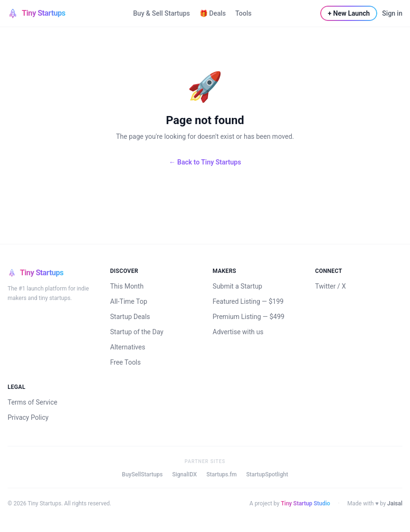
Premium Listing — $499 (249, 317)
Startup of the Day (137, 332)
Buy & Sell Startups (162, 13)
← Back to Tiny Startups (205, 162)
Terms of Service (33, 402)
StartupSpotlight (267, 474)
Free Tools (126, 362)
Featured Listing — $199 (248, 301)
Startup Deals (130, 317)
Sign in (392, 13)
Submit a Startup (238, 286)
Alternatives (128, 347)
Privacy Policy (28, 417)
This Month (127, 286)
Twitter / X (330, 286)
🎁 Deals (213, 13)
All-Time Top (129, 301)
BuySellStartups (143, 474)
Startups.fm (221, 474)
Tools (243, 13)
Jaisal (395, 503)
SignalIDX (184, 474)
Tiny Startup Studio (305, 503)
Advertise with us (238, 332)
